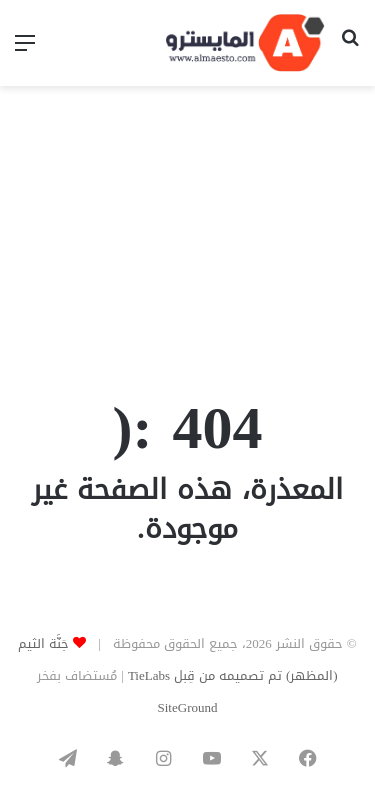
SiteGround (188, 707)
